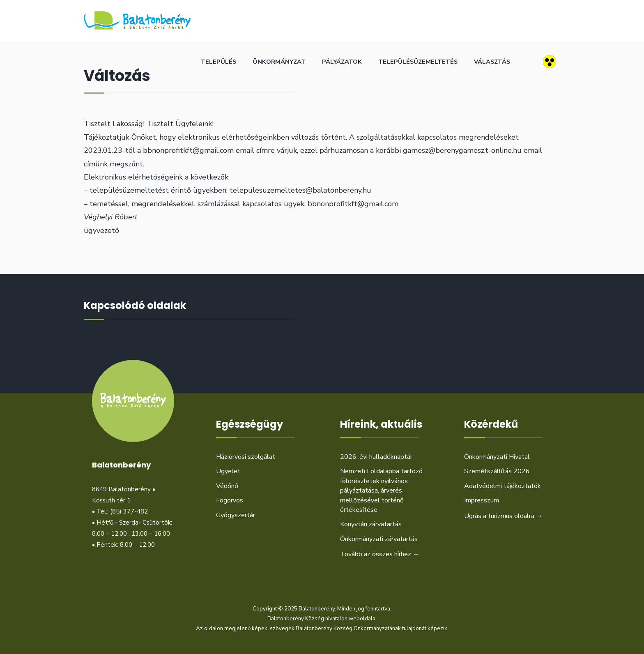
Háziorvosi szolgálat (246, 457)
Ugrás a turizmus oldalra (503, 516)
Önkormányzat (279, 62)
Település (218, 62)
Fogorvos (230, 500)
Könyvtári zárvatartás (371, 524)
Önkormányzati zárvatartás (379, 539)
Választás (492, 62)
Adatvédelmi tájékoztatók (503, 486)
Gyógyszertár (236, 515)
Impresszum (482, 500)
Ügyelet (228, 471)
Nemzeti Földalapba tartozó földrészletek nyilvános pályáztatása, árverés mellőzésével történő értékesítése (381, 490)
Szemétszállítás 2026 (497, 471)
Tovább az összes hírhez (380, 554)
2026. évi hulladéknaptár (376, 457)
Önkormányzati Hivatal (497, 457)
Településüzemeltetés (418, 62)
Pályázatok (342, 62)
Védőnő (227, 486)
